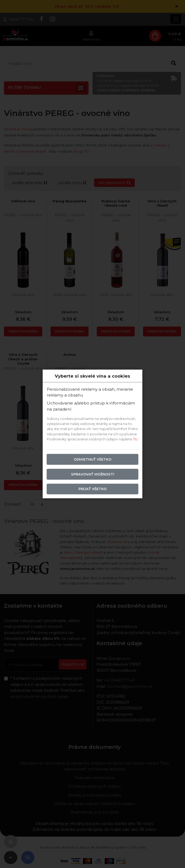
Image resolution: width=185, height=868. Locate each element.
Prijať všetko (93, 489)
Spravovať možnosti (93, 474)
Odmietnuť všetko (93, 459)
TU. (136, 439)
